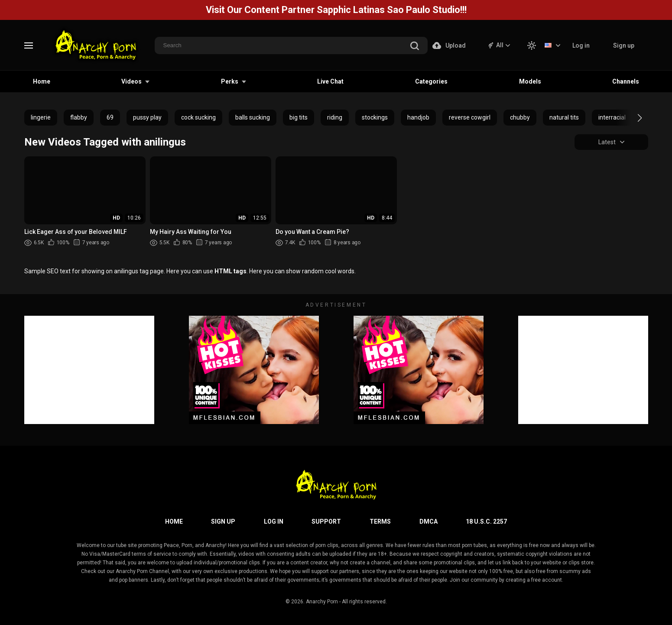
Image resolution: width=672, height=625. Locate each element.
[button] (632, 118)
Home (42, 81)
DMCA (429, 521)
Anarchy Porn (322, 602)
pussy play (147, 117)
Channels (626, 81)
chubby (520, 117)
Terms (380, 521)
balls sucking (253, 117)
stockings (375, 117)
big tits (299, 117)
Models (530, 81)
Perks (230, 81)
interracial (612, 117)
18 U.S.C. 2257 (486, 521)
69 (110, 117)
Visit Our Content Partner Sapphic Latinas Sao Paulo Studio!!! (336, 10)
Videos (131, 81)
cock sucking (198, 117)
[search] (415, 47)
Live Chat (330, 81)
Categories (431, 81)
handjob (418, 117)
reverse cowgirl (470, 117)
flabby (79, 117)
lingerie (41, 117)
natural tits (564, 117)
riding (335, 117)
